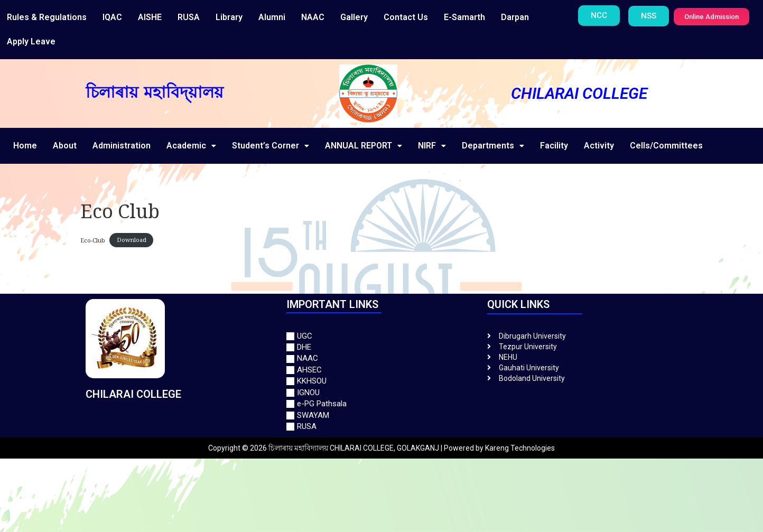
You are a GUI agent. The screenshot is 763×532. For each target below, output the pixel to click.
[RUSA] (381, 427)
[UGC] (381, 336)
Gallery (354, 17)
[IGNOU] (381, 393)
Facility (554, 146)
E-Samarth (464, 17)
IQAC (112, 17)
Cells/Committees (666, 146)
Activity (599, 146)
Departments (493, 146)
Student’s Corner (271, 146)
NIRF (432, 146)
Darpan (515, 17)
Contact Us (406, 17)
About (65, 146)
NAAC (313, 17)
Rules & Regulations (47, 17)
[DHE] (381, 347)
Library (229, 17)
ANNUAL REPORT (364, 146)
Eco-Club (93, 240)
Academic (191, 146)
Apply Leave (31, 41)
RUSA (189, 17)
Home (25, 146)
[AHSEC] (381, 370)
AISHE (150, 17)
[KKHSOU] (381, 381)
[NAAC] (381, 358)
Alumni (272, 17)
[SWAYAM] (381, 416)
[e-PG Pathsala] (381, 404)
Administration (122, 146)
